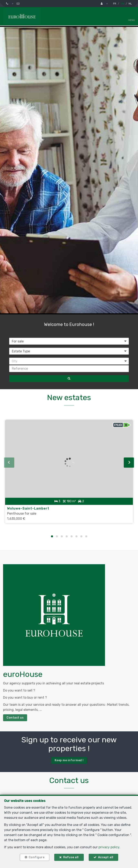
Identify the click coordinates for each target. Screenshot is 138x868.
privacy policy (109, 847)
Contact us (15, 718)
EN (122, 4)
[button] (69, 361)
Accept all (106, 857)
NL (130, 4)
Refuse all (71, 857)
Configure (37, 857)
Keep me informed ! (69, 760)
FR (115, 4)
